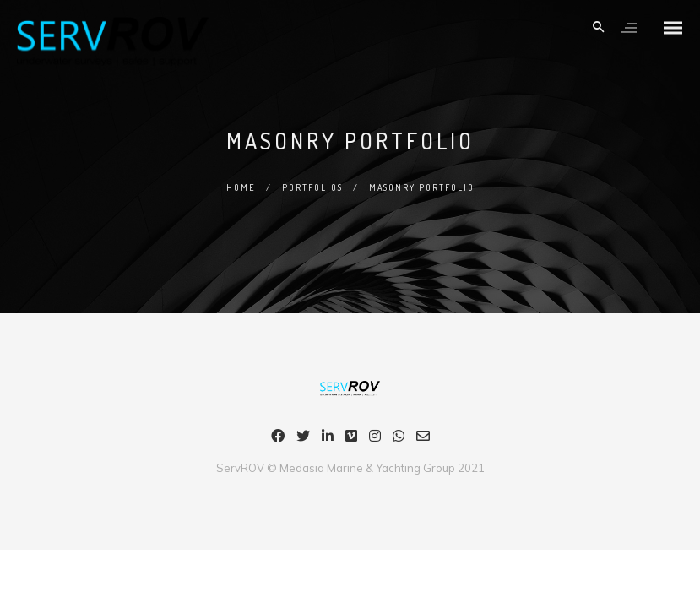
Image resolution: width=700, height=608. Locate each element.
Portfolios (312, 187)
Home (241, 187)
